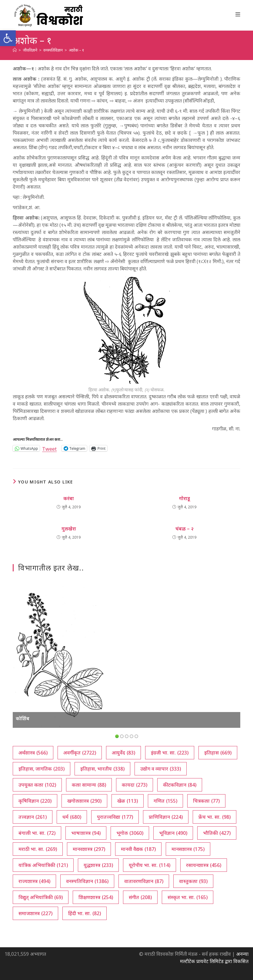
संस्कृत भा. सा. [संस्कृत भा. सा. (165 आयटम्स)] (188, 897)
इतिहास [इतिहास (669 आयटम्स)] (218, 753)
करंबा (69, 498)
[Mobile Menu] (238, 14)
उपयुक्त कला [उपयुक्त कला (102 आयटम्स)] (37, 785)
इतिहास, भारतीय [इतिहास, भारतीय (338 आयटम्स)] (102, 769)
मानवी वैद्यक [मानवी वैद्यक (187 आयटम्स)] (138, 849)
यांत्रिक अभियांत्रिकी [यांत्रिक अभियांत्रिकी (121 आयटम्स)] (43, 865)
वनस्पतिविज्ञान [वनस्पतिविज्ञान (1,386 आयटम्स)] (87, 881)
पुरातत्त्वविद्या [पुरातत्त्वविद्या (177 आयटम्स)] (115, 817)
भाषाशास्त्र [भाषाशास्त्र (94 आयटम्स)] (86, 833)
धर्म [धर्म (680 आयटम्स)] (72, 817)
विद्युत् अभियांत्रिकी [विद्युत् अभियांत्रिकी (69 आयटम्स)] (41, 897)
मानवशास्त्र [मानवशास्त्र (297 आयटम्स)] (89, 849)
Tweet (49, 448)
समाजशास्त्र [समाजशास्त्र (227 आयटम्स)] (35, 913)
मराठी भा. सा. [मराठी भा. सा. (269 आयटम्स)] (38, 849)
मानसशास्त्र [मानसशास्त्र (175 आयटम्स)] (188, 849)
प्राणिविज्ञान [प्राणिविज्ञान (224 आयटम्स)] (166, 817)
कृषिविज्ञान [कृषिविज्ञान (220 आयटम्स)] (35, 801)
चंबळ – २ (185, 529)
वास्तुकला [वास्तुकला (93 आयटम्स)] (193, 881)
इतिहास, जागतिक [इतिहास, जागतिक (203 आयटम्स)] (42, 769)
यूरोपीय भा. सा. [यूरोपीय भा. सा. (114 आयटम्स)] (150, 865)
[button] (8, 38)
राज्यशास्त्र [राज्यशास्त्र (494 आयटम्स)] (34, 881)
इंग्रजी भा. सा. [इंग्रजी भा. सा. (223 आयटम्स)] (170, 753)
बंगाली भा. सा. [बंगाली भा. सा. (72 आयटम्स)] (37, 833)
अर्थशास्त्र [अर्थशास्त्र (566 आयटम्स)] (33, 753)
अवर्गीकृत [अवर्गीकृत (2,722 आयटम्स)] (80, 753)
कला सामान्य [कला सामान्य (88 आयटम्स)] (89, 785)
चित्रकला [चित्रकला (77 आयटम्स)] (206, 801)
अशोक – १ (76, 50)
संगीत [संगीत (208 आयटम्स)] (140, 897)
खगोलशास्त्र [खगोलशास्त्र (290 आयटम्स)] (84, 801)
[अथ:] (15, 50)
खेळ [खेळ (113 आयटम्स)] (128, 801)
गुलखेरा (69, 529)
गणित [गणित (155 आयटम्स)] (165, 801)
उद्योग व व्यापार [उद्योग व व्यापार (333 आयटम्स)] (161, 769)
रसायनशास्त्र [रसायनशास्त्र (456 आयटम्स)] (204, 865)
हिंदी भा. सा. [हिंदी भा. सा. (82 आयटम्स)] (85, 913)
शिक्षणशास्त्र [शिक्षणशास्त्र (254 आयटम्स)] (96, 897)
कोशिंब (23, 718)
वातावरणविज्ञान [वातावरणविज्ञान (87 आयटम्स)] (144, 881)
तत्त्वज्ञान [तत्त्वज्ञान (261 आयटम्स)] (33, 817)
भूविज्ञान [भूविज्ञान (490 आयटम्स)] (173, 833)
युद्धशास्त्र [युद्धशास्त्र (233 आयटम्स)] (98, 865)
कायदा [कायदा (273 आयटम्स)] (135, 785)
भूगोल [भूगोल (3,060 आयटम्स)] (130, 833)
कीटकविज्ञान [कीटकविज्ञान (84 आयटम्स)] (180, 785)
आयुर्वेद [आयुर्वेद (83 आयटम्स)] (123, 753)
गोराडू (185, 498)
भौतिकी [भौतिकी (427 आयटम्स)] (217, 833)
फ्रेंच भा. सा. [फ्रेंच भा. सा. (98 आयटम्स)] (215, 817)
